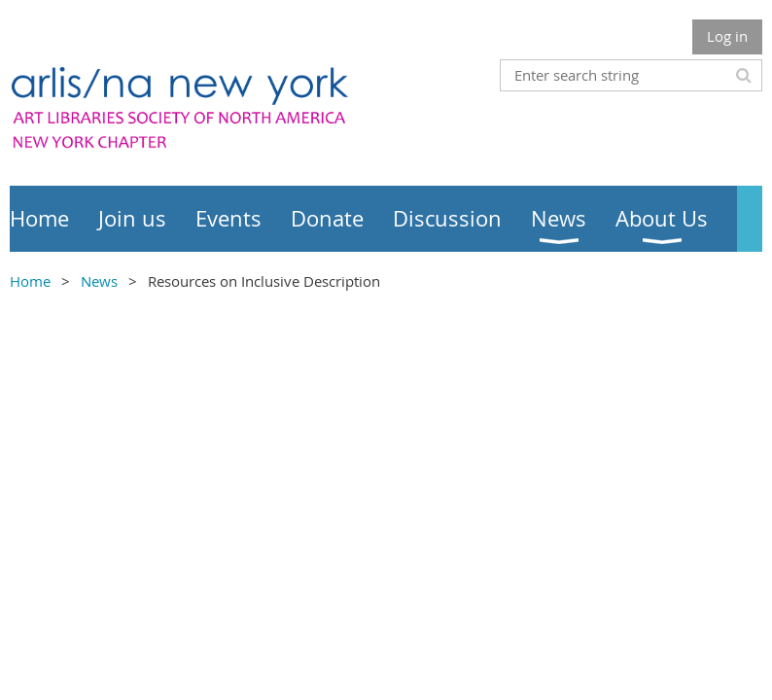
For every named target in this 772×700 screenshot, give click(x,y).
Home (30, 281)
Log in (727, 36)
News (99, 281)
